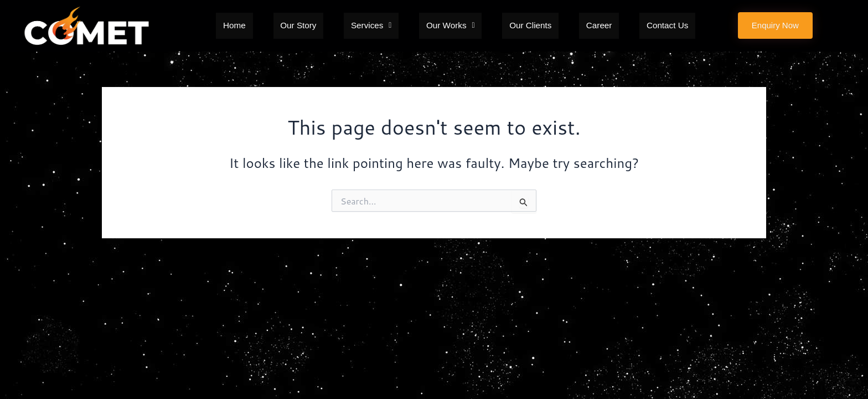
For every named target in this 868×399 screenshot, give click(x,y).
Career (574, 26)
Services (383, 26)
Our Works (450, 26)
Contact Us (630, 26)
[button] (383, 26)
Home (272, 26)
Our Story (322, 26)
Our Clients (518, 26)
